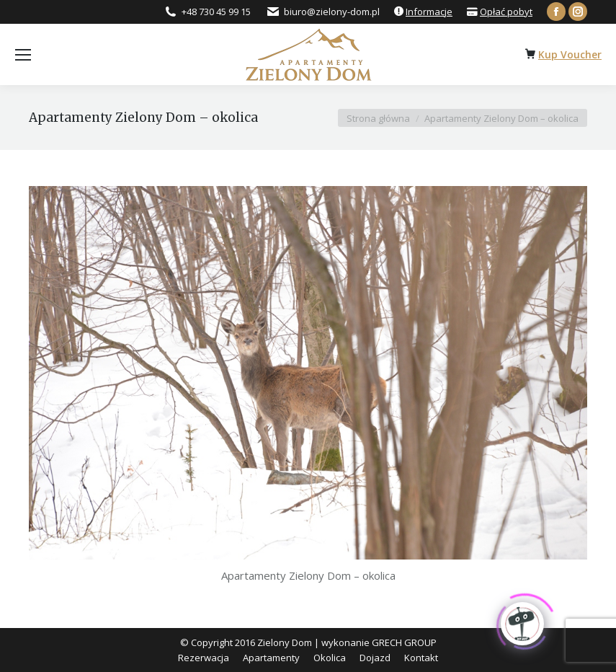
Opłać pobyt (506, 12)
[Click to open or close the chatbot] (522, 621)
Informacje (429, 12)
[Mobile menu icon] (23, 55)
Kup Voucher (570, 54)
